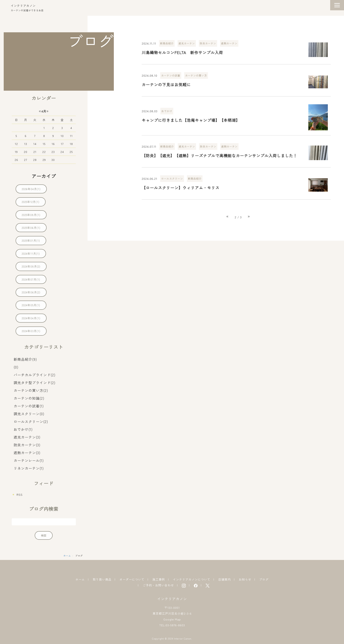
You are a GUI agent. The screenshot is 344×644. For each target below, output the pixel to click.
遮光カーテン (187, 43)
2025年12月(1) (31, 202)
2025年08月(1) (31, 215)
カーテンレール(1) (29, 460)
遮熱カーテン (229, 43)
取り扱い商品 (102, 579)
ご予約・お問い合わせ (158, 585)
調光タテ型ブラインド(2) (35, 383)
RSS (20, 494)
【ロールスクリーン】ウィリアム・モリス (181, 188)
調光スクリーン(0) (29, 414)
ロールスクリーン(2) (31, 421)
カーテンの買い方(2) (31, 390)
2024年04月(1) (31, 318)
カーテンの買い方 (196, 75)
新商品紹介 (167, 43)
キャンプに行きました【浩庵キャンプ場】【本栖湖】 (191, 120)
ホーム (67, 556)
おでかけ (167, 111)
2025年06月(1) (31, 228)
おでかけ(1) (23, 429)
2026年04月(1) (31, 189)
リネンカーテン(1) (29, 468)
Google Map (172, 619)
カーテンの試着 (171, 75)
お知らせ (245, 579)
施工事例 (159, 579)
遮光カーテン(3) (27, 437)
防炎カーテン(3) (27, 445)
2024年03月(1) (31, 331)
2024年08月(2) (31, 266)
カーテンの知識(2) (29, 398)
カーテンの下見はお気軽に (166, 85)
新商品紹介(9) (25, 359)
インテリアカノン (23, 6)
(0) (16, 367)
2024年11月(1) (31, 254)
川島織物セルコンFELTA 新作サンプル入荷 (182, 52)
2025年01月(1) (31, 240)
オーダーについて (132, 579)
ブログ (264, 579)
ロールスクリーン (172, 179)
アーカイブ (44, 176)
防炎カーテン (208, 43)
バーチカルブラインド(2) (35, 375)
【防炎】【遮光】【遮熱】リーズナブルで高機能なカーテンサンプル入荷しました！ (219, 156)
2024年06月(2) (31, 292)
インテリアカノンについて (192, 579)
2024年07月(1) (31, 279)
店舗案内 (225, 579)
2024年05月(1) (31, 305)
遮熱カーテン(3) (27, 453)
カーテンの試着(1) (29, 406)
